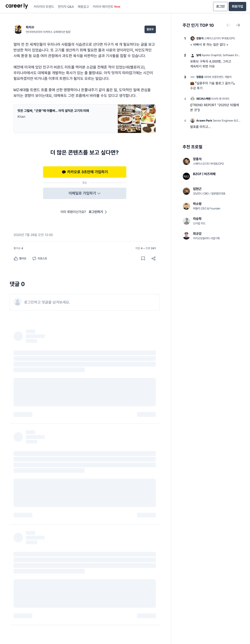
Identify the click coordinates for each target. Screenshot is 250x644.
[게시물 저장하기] (143, 259)
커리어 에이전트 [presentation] (107, 7)
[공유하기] (154, 259)
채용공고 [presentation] (83, 7)
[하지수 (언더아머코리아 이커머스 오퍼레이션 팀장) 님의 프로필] (42, 29)
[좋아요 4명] (18, 248)
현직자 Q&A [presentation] (66, 7)
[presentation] (17, 7)
